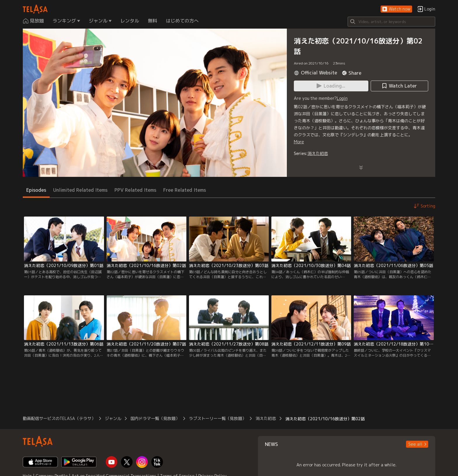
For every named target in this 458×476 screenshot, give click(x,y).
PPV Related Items (135, 190)
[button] (396, 9)
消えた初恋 (318, 153)
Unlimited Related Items (80, 190)
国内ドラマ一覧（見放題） (155, 418)
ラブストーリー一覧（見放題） (218, 418)
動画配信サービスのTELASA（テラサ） (59, 418)
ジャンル (113, 418)
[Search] (391, 22)
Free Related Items (185, 190)
